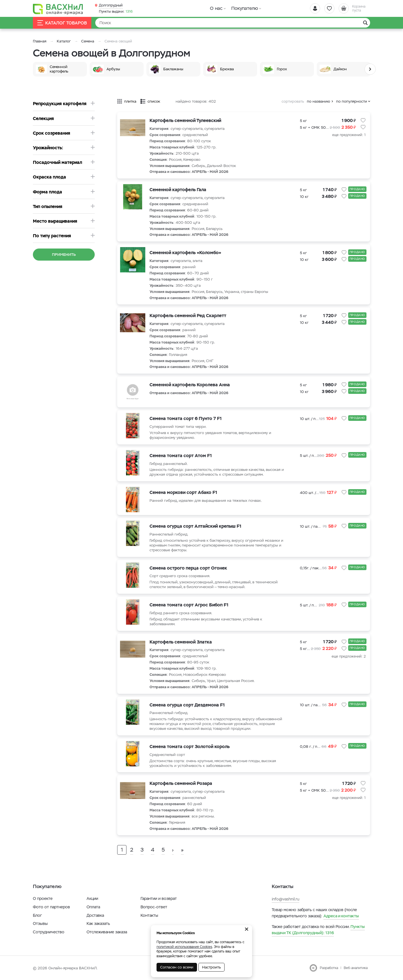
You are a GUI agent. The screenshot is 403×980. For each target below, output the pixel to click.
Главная (40, 41)
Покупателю (245, 8)
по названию (319, 101)
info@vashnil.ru (286, 899)
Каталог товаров (62, 23)
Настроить (211, 967)
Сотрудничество (49, 932)
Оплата (93, 907)
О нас (216, 8)
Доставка (95, 915)
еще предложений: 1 (349, 135)
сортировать (293, 101)
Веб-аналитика (356, 968)
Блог (37, 915)
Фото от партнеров (51, 907)
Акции (92, 898)
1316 (116, 12)
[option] (61, 69)
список (154, 101)
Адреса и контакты (341, 916)
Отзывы (40, 923)
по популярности (352, 101)
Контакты (149, 915)
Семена (88, 41)
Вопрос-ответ (154, 907)
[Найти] (233, 23)
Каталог (64, 41)
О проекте (43, 898)
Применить (64, 255)
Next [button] (370, 69)
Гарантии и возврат (159, 898)
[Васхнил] (58, 9)
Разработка (329, 968)
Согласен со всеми (177, 967)
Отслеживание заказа (107, 932)
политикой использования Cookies (184, 947)
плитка (130, 101)
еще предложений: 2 (349, 656)
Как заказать (98, 923)
